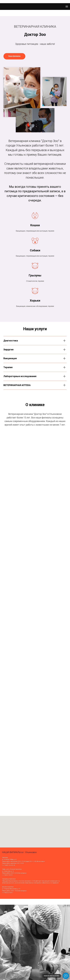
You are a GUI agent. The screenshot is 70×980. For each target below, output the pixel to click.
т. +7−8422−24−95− (8, 865)
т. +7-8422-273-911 (8, 893)
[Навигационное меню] (67, 7)
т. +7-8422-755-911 (8, 875)
